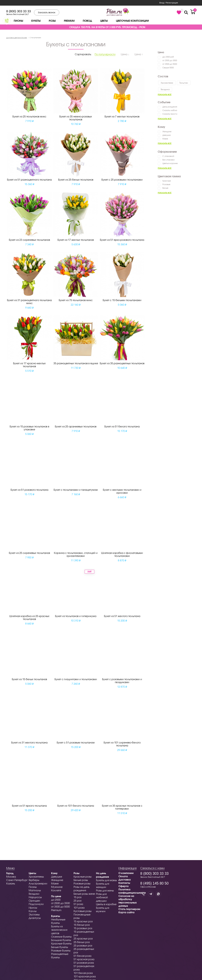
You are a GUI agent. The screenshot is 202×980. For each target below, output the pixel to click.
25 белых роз (82, 942)
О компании (126, 873)
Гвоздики (34, 894)
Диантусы (35, 918)
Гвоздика (165, 89)
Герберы (34, 880)
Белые (165, 188)
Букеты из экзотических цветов (59, 930)
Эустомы (34, 914)
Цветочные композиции (132, 21)
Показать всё (165, 95)
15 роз (77, 897)
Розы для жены (105, 890)
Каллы (33, 911)
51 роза (78, 904)
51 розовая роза (84, 963)
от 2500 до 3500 (170, 60)
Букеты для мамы (106, 880)
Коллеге (56, 890)
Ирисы (33, 908)
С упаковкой (168, 156)
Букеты (36, 21)
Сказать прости (170, 114)
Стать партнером (129, 909)
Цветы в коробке (106, 904)
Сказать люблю (170, 110)
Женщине (167, 132)
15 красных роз (83, 921)
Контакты (124, 883)
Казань (11, 883)
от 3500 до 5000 (170, 64)
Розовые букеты (61, 950)
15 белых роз (82, 925)
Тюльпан (184, 83)
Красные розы (83, 877)
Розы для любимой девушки (102, 897)
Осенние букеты (61, 937)
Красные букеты (61, 943)
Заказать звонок (47, 12)
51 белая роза (82, 956)
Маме (165, 139)
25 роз (77, 901)
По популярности (105, 54)
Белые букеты (60, 947)
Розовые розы (82, 883)
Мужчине (57, 887)
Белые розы (81, 880)
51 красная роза (84, 959)
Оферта (124, 886)
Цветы (104, 21)
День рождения (170, 107)
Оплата (123, 876)
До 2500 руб (168, 57)
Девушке (167, 135)
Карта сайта (126, 912)
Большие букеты (61, 940)
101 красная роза (85, 976)
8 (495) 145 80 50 (154, 883)
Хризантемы (36, 877)
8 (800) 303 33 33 (19, 11)
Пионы (18, 21)
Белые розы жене (84, 894)
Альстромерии (38, 883)
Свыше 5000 (168, 68)
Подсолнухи (36, 904)
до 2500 (56, 900)
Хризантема (167, 83)
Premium (69, 21)
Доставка (125, 880)
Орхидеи (34, 901)
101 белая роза (83, 973)
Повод (87, 21)
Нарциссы (35, 897)
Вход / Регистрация (169, 3)
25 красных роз (83, 938)
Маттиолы (35, 890)
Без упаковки (168, 160)
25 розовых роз (83, 945)
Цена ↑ (139, 54)
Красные (167, 181)
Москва (11, 877)
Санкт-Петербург (17, 880)
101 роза (79, 908)
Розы (52, 21)
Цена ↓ (125, 54)
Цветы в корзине (170, 163)
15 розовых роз (83, 928)
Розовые (166, 184)
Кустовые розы (83, 911)
